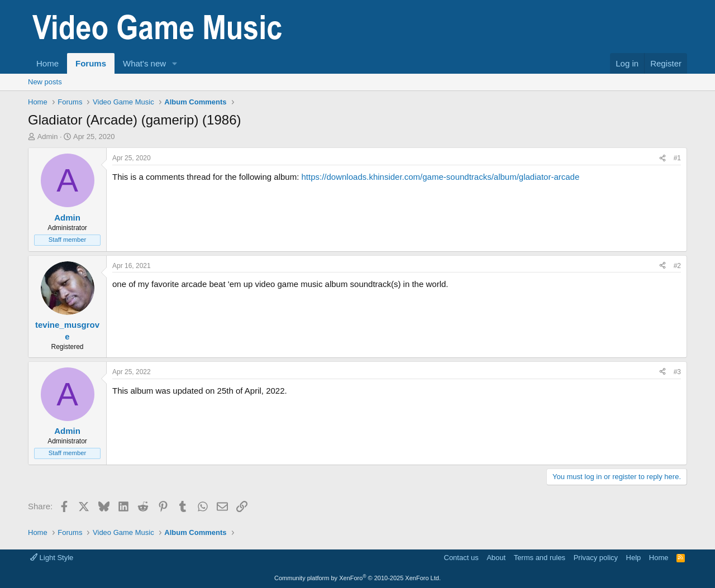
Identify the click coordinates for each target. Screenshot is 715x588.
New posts (45, 82)
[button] (175, 63)
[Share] (662, 158)
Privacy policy (596, 558)
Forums (91, 63)
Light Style (52, 558)
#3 (677, 372)
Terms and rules (540, 558)
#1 (677, 158)
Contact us (461, 558)
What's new (144, 63)
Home (47, 63)
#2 (677, 266)
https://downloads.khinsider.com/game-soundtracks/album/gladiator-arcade (440, 177)
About (496, 558)
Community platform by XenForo (357, 578)
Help (634, 558)
